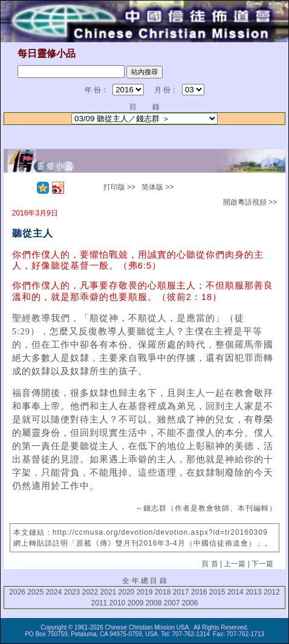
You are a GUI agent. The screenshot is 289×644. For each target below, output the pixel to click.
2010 (118, 603)
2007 (172, 603)
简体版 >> (157, 187)
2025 (35, 592)
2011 (99, 603)
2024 (54, 592)
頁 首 (209, 564)
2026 (17, 592)
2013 (254, 592)
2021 (109, 592)
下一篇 (262, 564)
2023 (72, 592)
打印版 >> (119, 187)
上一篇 (235, 564)
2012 (272, 592)
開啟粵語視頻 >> (250, 202)
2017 (181, 592)
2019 (145, 592)
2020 (127, 592)
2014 (235, 592)
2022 (90, 592)
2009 (136, 603)
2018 (163, 592)
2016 (199, 592)
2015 (217, 592)
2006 (190, 603)
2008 (154, 603)
